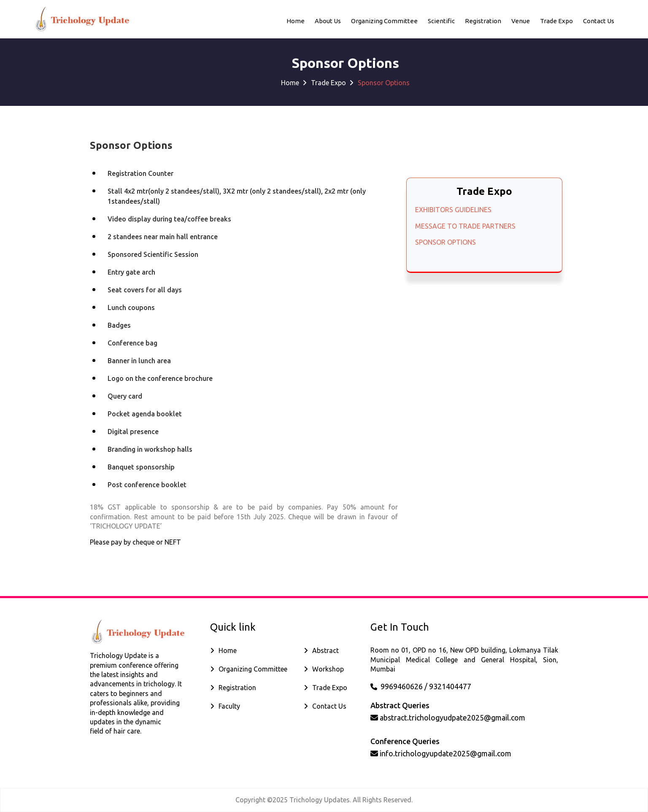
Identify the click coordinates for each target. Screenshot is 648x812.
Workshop (328, 669)
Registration (483, 20)
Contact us (599, 20)
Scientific (441, 20)
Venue (521, 20)
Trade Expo (556, 20)
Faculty (229, 706)
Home (296, 20)
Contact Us (329, 706)
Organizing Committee (384, 20)
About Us (328, 20)
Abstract (325, 650)
